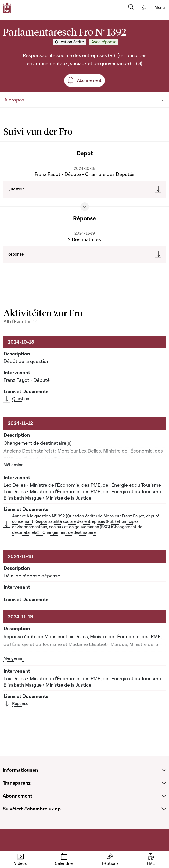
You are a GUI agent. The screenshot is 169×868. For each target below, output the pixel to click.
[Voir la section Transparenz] (164, 783)
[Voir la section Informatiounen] (164, 770)
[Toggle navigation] (160, 8)
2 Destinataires (84, 239)
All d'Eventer (17, 322)
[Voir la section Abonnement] (164, 796)
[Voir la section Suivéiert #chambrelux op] (164, 809)
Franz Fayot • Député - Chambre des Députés (85, 174)
